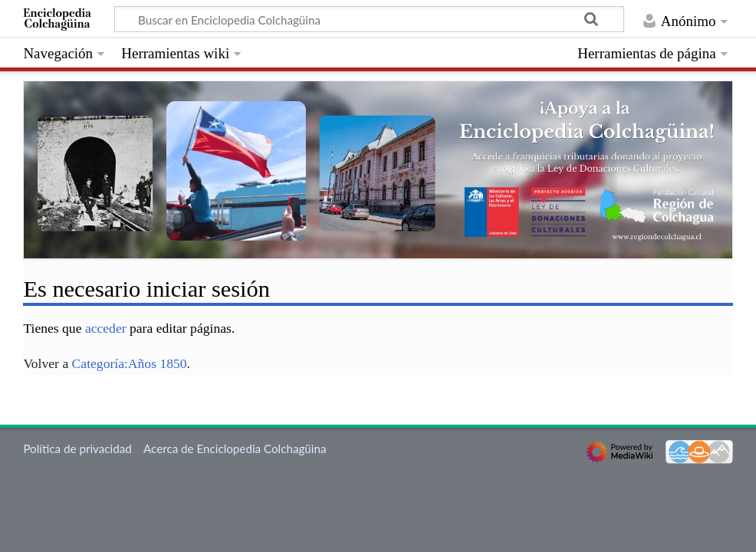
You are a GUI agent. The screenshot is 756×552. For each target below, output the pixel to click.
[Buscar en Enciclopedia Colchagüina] (369, 19)
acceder (106, 328)
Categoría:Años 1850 (130, 363)
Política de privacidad (77, 449)
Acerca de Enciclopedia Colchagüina (235, 449)
